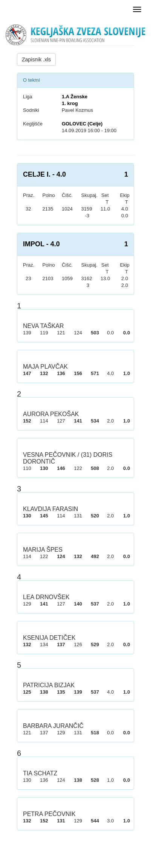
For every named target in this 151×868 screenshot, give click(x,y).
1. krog (70, 103)
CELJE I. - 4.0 (44, 174)
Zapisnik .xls (36, 59)
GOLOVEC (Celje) (82, 124)
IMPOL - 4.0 (41, 244)
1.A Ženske (75, 97)
